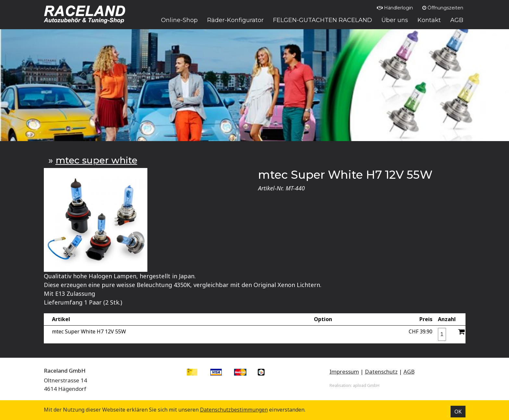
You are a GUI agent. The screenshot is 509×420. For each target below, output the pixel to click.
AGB (409, 372)
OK (458, 412)
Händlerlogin (395, 8)
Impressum (344, 372)
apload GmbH (366, 385)
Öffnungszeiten (443, 8)
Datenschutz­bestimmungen (234, 410)
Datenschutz (381, 372)
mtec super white (96, 160)
